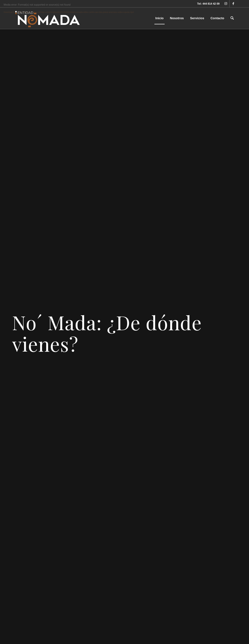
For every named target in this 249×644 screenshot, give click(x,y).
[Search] (232, 18)
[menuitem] (160, 18)
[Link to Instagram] (226, 4)
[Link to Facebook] (233, 4)
